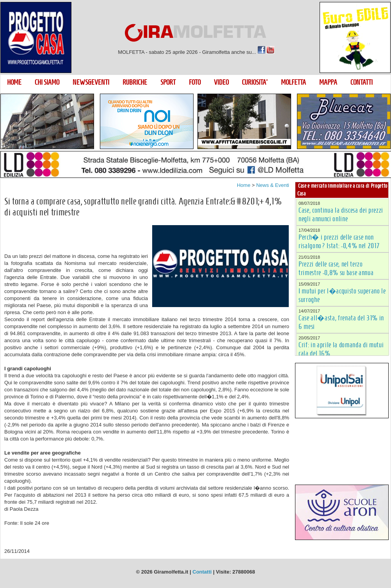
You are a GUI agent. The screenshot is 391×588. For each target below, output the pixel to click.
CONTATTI (362, 82)
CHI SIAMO (47, 82)
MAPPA (328, 82)
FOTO (195, 82)
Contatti (202, 572)
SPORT (168, 82)
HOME (14, 82)
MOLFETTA (293, 82)
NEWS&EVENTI (91, 82)
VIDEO (221, 82)
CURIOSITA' (255, 82)
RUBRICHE (135, 82)
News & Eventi (273, 185)
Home (244, 185)
